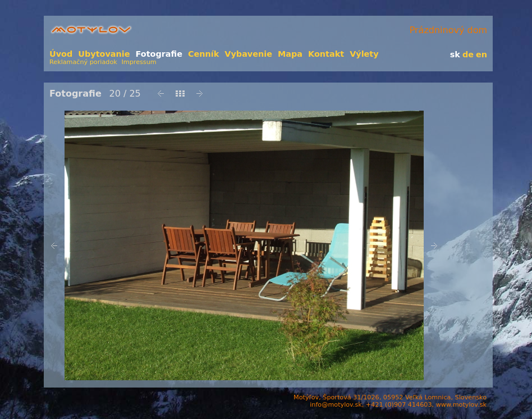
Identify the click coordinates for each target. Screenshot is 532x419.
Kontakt (326, 54)
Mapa (290, 54)
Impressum (139, 62)
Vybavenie (248, 54)
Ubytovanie (104, 54)
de (468, 54)
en (481, 54)
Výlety (364, 54)
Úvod (61, 54)
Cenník (203, 54)
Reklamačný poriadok (83, 62)
